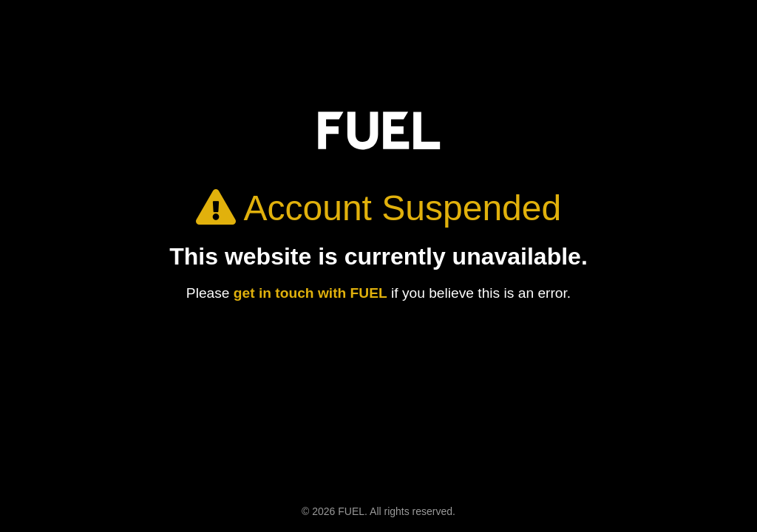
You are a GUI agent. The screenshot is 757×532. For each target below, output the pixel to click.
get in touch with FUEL (310, 293)
